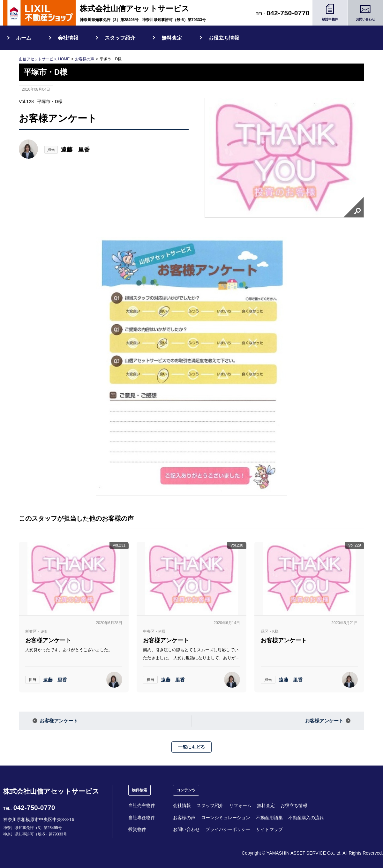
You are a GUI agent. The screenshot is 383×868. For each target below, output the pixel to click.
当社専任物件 (142, 818)
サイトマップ (269, 829)
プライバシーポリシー (228, 829)
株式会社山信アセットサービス (51, 791)
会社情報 (68, 38)
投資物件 (137, 829)
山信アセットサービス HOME (44, 59)
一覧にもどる (191, 747)
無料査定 (172, 38)
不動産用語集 (269, 818)
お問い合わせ (186, 829)
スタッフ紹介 (120, 38)
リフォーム (240, 805)
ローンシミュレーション (226, 818)
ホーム (24, 38)
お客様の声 (85, 59)
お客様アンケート (59, 721)
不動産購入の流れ (306, 818)
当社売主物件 (142, 805)
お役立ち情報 (224, 38)
